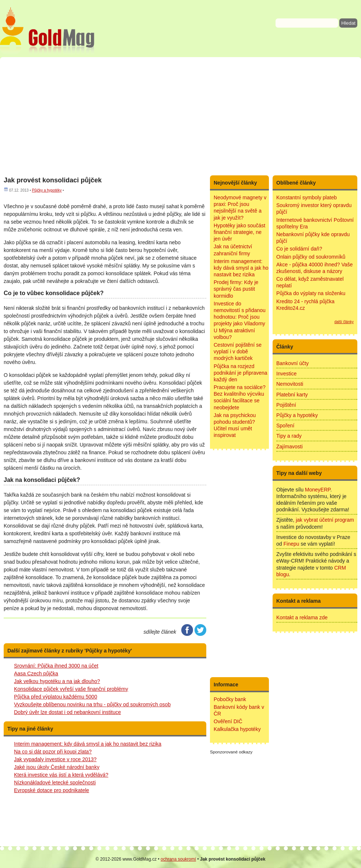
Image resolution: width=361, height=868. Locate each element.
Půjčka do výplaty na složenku (311, 293)
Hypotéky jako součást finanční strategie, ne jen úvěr (239, 232)
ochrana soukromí (178, 859)
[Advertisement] (180, 116)
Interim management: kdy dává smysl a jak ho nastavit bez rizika (88, 744)
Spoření (285, 426)
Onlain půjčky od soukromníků (311, 257)
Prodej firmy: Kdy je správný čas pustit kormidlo (236, 289)
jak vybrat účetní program (325, 520)
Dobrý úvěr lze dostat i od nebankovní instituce (67, 712)
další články (344, 322)
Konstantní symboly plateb (306, 197)
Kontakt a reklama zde (302, 617)
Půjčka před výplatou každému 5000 (56, 697)
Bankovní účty (292, 363)
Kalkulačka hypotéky (237, 729)
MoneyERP (318, 490)
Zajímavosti (290, 447)
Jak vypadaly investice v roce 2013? (55, 759)
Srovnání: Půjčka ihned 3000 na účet (56, 666)
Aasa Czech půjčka (36, 673)
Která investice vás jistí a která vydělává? (61, 775)
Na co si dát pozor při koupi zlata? (53, 752)
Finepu (291, 544)
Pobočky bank (230, 699)
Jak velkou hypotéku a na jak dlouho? (57, 681)
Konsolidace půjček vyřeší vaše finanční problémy (71, 689)
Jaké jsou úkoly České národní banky (57, 767)
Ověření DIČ (228, 721)
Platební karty (292, 395)
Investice (286, 374)
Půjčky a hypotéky (47, 190)
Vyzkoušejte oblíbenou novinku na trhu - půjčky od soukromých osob (92, 704)
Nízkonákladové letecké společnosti (55, 783)
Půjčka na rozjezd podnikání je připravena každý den (241, 373)
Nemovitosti (290, 384)
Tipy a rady (289, 436)
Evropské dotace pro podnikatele (52, 790)
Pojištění (286, 405)
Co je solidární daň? (299, 249)
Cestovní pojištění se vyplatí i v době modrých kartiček (238, 351)
